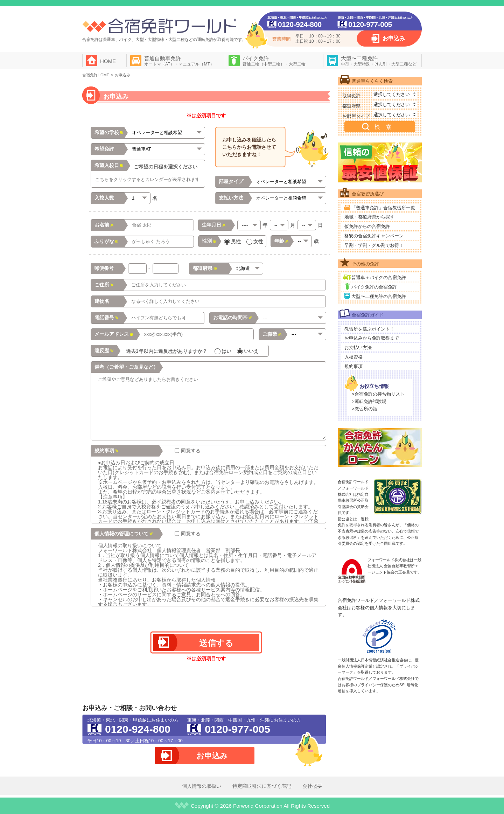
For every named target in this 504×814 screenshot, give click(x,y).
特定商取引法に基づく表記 (262, 786)
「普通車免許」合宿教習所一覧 (383, 208)
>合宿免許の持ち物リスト (378, 394)
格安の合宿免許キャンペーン (374, 236)
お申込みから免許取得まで (372, 338)
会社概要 (312, 786)
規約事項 (353, 366)
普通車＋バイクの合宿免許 (379, 277)
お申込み (394, 38)
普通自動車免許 (179, 61)
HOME (108, 61)
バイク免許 (274, 61)
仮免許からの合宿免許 (367, 226)
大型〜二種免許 (379, 61)
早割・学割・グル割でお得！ (374, 245)
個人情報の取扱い (202, 786)
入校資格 (353, 357)
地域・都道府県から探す (369, 217)
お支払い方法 (358, 347)
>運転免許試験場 (369, 401)
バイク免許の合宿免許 (374, 287)
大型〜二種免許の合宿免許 (379, 296)
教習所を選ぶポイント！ (369, 329)
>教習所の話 (365, 409)
